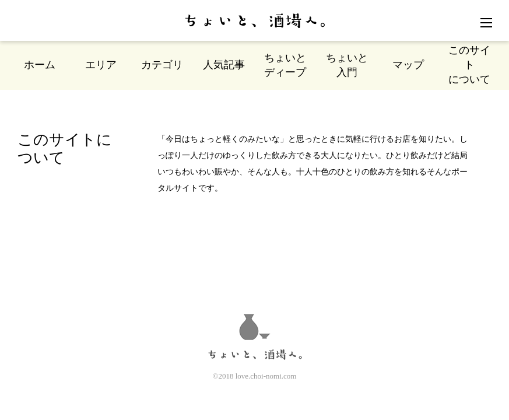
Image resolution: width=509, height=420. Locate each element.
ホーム (40, 65)
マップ (408, 65)
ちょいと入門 (347, 65)
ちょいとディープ (285, 65)
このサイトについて (469, 65)
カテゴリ (162, 65)
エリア (101, 65)
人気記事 (224, 65)
